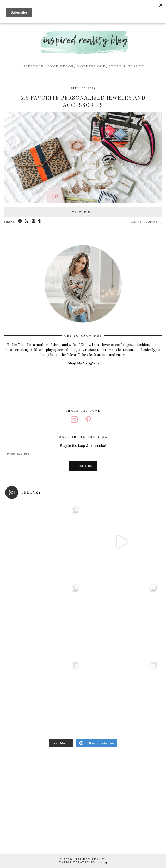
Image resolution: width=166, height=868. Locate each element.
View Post (83, 212)
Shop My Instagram (83, 363)
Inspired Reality (90, 859)
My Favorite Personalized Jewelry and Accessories (83, 101)
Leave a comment (147, 221)
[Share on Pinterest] (34, 222)
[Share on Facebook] (20, 222)
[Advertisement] (83, 797)
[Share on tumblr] (40, 222)
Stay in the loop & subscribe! (83, 446)
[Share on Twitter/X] (27, 222)
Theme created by (83, 862)
